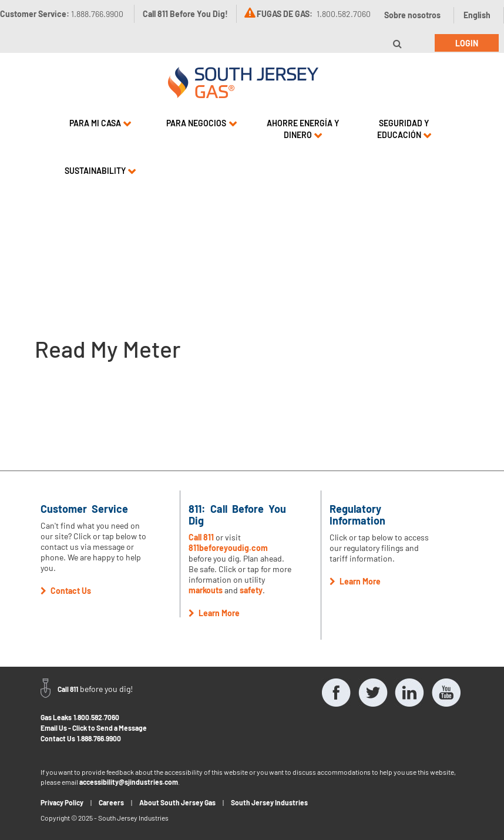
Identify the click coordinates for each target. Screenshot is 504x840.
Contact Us (58, 738)
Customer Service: (62, 14)
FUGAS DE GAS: (285, 14)
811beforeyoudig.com (228, 548)
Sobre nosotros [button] (412, 15)
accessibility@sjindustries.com (129, 782)
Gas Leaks (56, 717)
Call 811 (201, 537)
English (477, 15)
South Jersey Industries (269, 802)
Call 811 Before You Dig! (185, 14)
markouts (206, 590)
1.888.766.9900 (99, 738)
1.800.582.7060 (96, 717)
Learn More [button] (214, 613)
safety (251, 590)
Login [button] (467, 43)
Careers (111, 802)
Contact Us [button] (66, 591)
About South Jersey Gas (177, 802)
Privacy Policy (62, 802)
